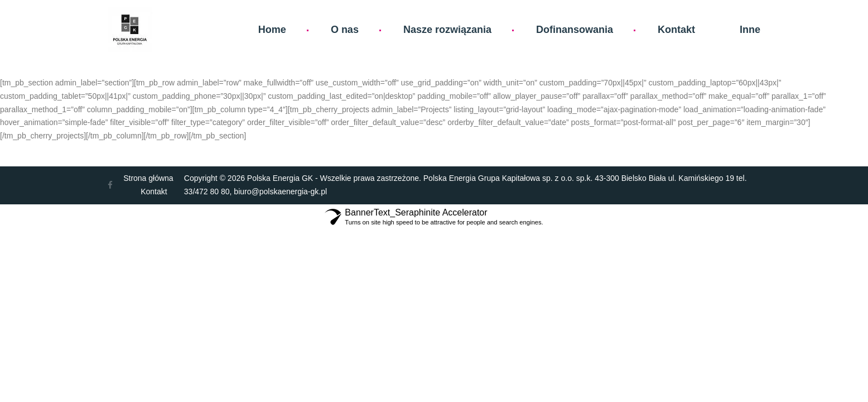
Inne (750, 30)
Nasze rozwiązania (447, 30)
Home (272, 30)
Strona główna (148, 178)
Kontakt (676, 30)
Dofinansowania (575, 30)
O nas (345, 30)
